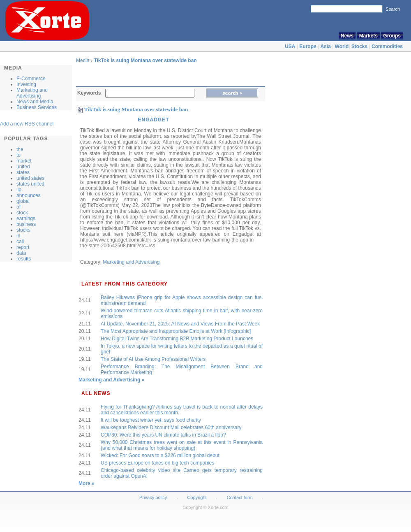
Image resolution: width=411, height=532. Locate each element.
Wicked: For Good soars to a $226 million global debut (160, 455)
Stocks (359, 46)
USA (290, 46)
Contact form (240, 497)
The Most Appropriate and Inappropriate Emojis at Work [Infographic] (176, 331)
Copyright (197, 497)
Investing (26, 84)
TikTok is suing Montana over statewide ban (145, 60)
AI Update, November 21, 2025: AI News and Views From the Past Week (180, 324)
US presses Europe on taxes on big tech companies (157, 463)
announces (29, 195)
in (18, 236)
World (342, 46)
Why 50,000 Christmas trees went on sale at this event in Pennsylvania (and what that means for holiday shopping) (182, 445)
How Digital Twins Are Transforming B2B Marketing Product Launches (177, 339)
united (23, 167)
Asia (325, 46)
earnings (26, 218)
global (23, 201)
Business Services (37, 107)
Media (83, 60)
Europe (308, 46)
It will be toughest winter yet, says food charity (151, 420)
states (23, 172)
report (23, 247)
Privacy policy (153, 497)
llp (19, 190)
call (20, 242)
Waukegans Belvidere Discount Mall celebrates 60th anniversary (171, 427)
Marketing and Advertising (32, 93)
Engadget (153, 120)
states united (30, 184)
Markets (368, 36)
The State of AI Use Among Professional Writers (153, 359)
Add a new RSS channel (27, 124)
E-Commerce (31, 79)
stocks (23, 230)
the (20, 149)
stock (22, 213)
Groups (392, 36)
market (24, 161)
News (347, 36)
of (18, 207)
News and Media (35, 102)
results (24, 259)
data (21, 253)
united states (30, 178)
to (18, 155)
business (26, 224)
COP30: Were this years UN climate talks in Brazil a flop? (163, 435)
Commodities (387, 46)
